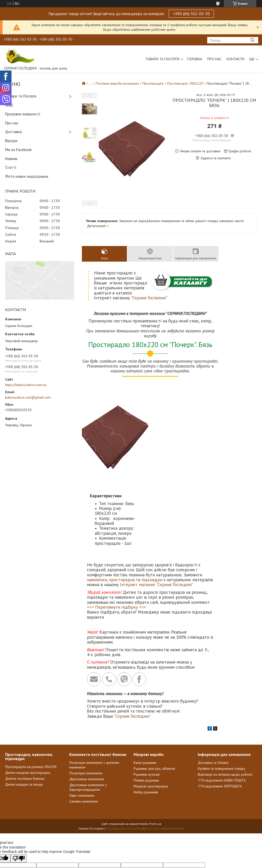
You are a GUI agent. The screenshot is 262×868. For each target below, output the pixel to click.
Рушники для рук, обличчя (154, 703)
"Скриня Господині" (132, 651)
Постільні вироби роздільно (117, 83)
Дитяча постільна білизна (25, 713)
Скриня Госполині (149, 298)
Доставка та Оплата (213, 697)
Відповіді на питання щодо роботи (225, 709)
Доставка (13, 132)
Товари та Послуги (21, 96)
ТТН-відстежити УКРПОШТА (220, 721)
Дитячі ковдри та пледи (24, 719)
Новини (11, 159)
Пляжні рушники (146, 715)
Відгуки (11, 141)
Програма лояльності (23, 114)
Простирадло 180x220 (185, 83)
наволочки (97, 515)
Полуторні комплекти (86, 708)
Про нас (214, 59)
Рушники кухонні (147, 709)
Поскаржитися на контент (124, 763)
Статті (11, 167)
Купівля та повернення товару (222, 703)
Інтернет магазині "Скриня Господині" (157, 520)
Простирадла (153, 83)
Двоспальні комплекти (87, 714)
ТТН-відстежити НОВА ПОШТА (222, 715)
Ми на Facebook (18, 150)
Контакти (236, 59)
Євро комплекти (82, 730)
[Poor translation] (19, 793)
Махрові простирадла (151, 721)
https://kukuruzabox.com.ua (26, 385)
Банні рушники (145, 697)
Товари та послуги (162, 59)
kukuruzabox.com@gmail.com (28, 397)
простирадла (122, 515)
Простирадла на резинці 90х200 (31, 702)
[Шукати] (252, 40)
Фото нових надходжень (27, 176)
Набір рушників (146, 727)
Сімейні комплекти (84, 736)
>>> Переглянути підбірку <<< (117, 542)
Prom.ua (155, 759)
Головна (195, 59)
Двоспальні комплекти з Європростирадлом (88, 722)
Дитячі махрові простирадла (28, 707)
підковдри (152, 515)
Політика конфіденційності (165, 763)
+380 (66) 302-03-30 (191, 14)
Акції (9, 105)
